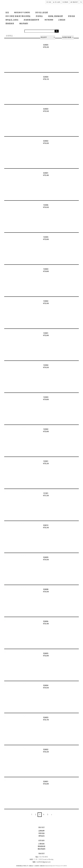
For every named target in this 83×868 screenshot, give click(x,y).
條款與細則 (24, 23)
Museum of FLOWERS (22, 13)
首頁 (7, 13)
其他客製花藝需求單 (31, 20)
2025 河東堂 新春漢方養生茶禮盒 (18, 16)
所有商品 (39, 16)
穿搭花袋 (71, 16)
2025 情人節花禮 (41, 13)
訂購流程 (62, 20)
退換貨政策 (10, 23)
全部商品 (9, 36)
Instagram (49, 20)
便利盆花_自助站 (12, 20)
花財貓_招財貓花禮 (55, 16)
